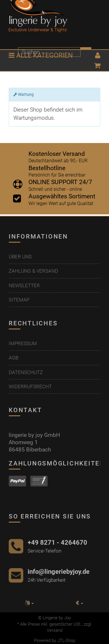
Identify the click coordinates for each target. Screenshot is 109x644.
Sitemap (19, 300)
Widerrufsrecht (30, 387)
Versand (55, 630)
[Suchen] (49, 52)
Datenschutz (26, 372)
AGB (14, 358)
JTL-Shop (66, 641)
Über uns (20, 257)
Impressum (23, 343)
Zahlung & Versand (33, 271)
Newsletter (24, 285)
